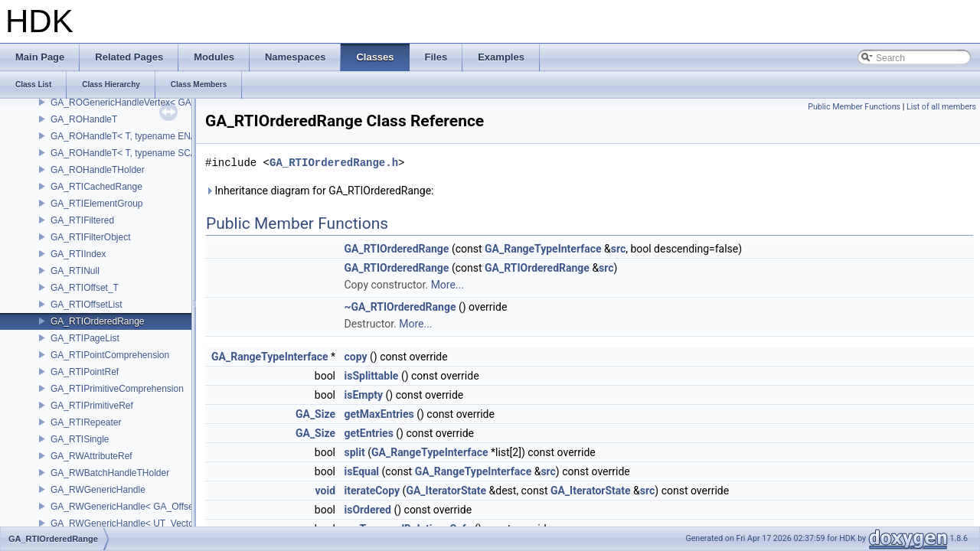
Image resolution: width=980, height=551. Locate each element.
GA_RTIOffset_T (85, 288)
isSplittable (372, 376)
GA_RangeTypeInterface (543, 249)
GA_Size (315, 414)
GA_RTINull (75, 271)
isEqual (362, 471)
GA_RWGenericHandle (98, 490)
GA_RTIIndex (78, 254)
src (618, 249)
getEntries (369, 433)
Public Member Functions (854, 107)
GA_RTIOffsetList (87, 305)
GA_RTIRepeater (86, 422)
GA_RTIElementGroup (97, 204)
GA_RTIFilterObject (90, 237)
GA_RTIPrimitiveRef (92, 406)
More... (448, 285)
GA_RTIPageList (85, 338)
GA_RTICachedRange (96, 187)
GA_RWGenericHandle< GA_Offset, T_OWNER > (153, 507)
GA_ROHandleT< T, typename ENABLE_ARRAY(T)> (159, 136)
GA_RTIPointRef (85, 372)
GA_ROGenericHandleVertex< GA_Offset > (140, 103)
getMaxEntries (379, 414)
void (325, 491)
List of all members (941, 107)
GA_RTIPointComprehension (110, 355)
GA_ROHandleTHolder (98, 170)
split (355, 452)
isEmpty (364, 395)
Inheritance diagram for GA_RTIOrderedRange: (320, 191)
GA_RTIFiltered (82, 220)
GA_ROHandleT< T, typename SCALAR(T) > (142, 153)
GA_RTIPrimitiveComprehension (117, 389)
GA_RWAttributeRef (91, 456)
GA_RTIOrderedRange (98, 321)
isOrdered (368, 510)
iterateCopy (372, 491)
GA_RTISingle (80, 439)
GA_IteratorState (446, 491)
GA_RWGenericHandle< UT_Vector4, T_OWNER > (155, 523)
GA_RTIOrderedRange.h (334, 163)
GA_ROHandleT (84, 119)
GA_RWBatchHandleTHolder (110, 473)
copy (356, 357)
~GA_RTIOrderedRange (400, 307)
